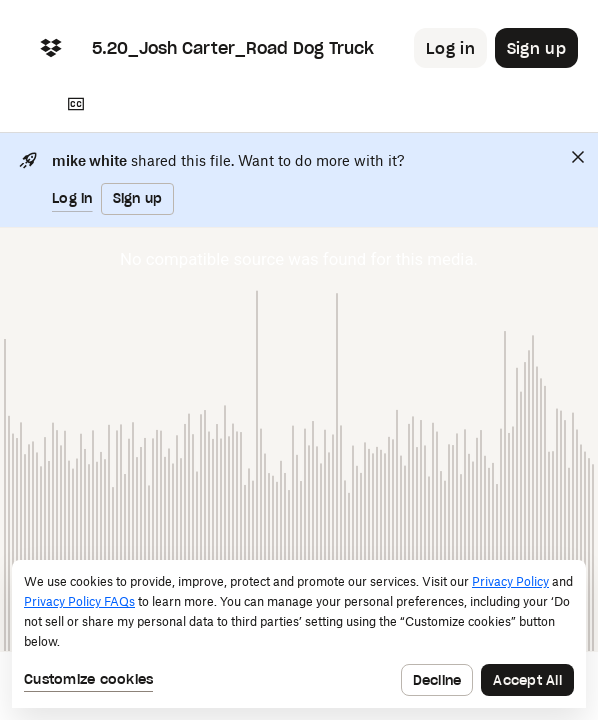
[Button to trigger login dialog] (450, 48)
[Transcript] (76, 104)
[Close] (578, 157)
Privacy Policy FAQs (79, 601)
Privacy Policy (510, 581)
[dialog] (299, 634)
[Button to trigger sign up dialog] (536, 48)
